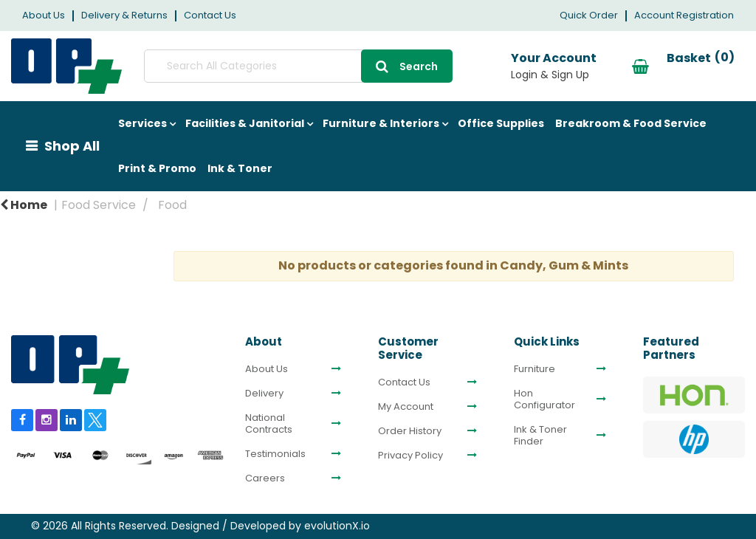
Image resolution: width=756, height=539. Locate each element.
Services (142, 123)
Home (24, 205)
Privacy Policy (410, 456)
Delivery (264, 394)
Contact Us (210, 15)
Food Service (99, 205)
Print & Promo (157, 168)
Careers (265, 478)
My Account (406, 407)
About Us (44, 15)
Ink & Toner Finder (540, 436)
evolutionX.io (337, 526)
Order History (410, 431)
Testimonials (275, 454)
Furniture (535, 369)
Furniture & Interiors (381, 123)
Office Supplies (501, 123)
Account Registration (684, 15)
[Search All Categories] (265, 66)
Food (172, 205)
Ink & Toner (240, 168)
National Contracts (269, 424)
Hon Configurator (544, 399)
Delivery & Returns (124, 15)
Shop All (72, 146)
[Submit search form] (340, 66)
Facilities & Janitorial (245, 123)
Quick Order (589, 15)
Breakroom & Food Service (631, 123)
